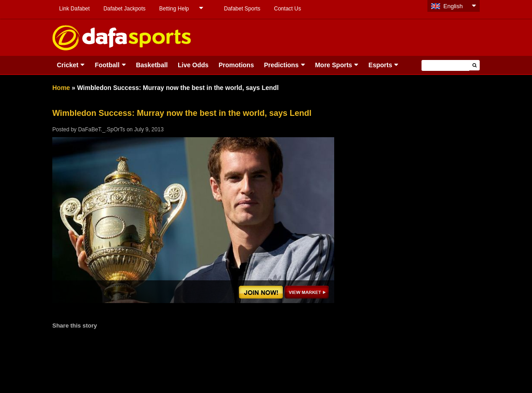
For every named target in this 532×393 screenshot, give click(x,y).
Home (61, 88)
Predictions (281, 65)
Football (107, 65)
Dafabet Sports (242, 9)
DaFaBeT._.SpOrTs (102, 129)
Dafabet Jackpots (124, 9)
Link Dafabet (74, 9)
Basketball (152, 65)
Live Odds (193, 65)
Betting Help (174, 9)
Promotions (236, 65)
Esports (380, 65)
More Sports (334, 65)
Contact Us (288, 9)
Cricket (68, 65)
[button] (474, 65)
